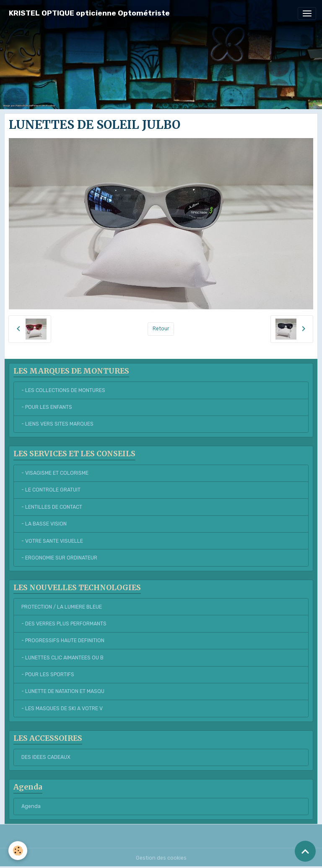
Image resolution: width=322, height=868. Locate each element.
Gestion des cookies (161, 858)
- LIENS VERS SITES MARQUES (57, 424)
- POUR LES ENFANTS (47, 407)
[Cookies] (18, 851)
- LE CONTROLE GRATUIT (51, 490)
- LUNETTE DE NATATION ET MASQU (63, 691)
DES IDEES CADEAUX (46, 757)
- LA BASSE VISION (44, 524)
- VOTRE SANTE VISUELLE (52, 541)
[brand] (89, 13)
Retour (161, 329)
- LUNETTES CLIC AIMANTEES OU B (62, 658)
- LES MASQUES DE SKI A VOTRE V (62, 709)
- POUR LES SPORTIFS (48, 675)
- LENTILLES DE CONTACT (52, 507)
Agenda (31, 806)
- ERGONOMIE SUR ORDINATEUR (59, 558)
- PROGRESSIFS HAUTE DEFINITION (63, 641)
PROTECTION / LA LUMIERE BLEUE (62, 607)
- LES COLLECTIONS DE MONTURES (63, 390)
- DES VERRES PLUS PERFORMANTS (64, 624)
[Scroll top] (305, 851)
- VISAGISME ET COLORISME (55, 473)
